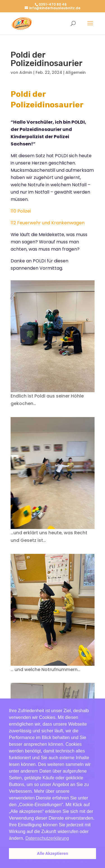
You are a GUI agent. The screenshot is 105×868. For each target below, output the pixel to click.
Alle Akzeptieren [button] (53, 853)
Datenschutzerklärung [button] (47, 838)
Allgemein (76, 72)
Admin (26, 72)
